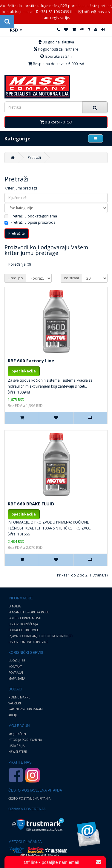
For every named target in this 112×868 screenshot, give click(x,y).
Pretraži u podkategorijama (31, 216)
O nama (14, 606)
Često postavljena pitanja (29, 798)
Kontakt (15, 667)
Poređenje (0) (20, 264)
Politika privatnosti (25, 618)
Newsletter (18, 752)
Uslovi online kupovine (28, 642)
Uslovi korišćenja (23, 624)
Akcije (13, 715)
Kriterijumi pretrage (21, 188)
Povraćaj (16, 673)
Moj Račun (17, 734)
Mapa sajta (17, 679)
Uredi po (15, 278)
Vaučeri (15, 703)
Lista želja (16, 746)
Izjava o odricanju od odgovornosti (40, 636)
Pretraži (34, 158)
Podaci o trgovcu (24, 630)
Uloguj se (17, 661)
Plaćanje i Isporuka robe (29, 612)
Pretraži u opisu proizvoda (30, 222)
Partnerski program (26, 709)
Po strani (71, 278)
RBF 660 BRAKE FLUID (31, 504)
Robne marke (19, 697)
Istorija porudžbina (25, 740)
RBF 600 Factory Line (31, 361)
